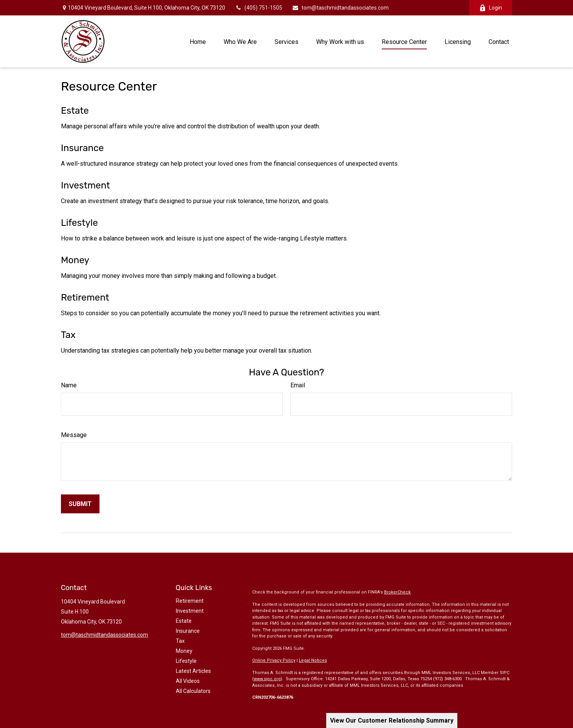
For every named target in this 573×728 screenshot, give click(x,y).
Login (491, 8)
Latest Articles (193, 671)
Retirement (85, 298)
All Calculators (193, 691)
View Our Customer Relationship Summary (392, 720)
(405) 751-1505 (259, 8)
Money (75, 260)
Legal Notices (313, 660)
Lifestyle (79, 223)
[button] (198, 41)
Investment (85, 185)
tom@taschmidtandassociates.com (340, 8)
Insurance (82, 148)
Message (74, 435)
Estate (75, 111)
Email (298, 385)
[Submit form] (80, 504)
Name (69, 385)
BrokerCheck (397, 592)
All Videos (188, 681)
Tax (68, 335)
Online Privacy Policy (274, 660)
